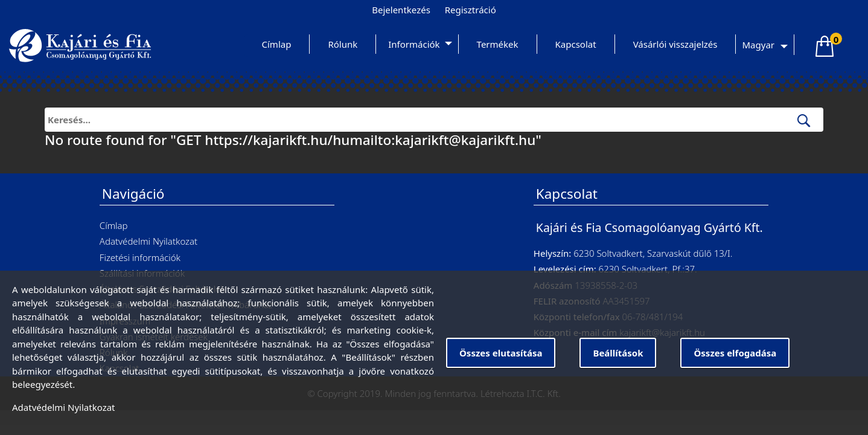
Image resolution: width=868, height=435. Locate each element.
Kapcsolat (576, 44)
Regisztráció (471, 10)
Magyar (758, 45)
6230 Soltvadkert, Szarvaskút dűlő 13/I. (653, 253)
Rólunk (343, 44)
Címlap (277, 44)
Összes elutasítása (501, 353)
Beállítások (618, 353)
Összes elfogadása (735, 353)
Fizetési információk (140, 257)
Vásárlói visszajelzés (675, 44)
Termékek (498, 44)
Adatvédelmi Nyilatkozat (148, 241)
